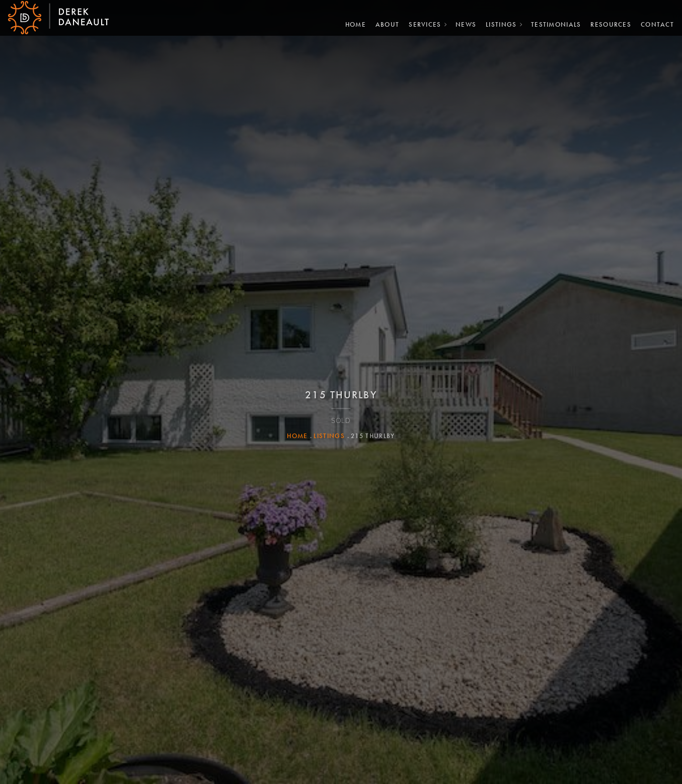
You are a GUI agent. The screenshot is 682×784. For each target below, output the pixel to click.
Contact (653, 23)
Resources (607, 23)
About (383, 23)
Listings (497, 23)
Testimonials (552, 23)
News (462, 23)
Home (352, 23)
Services (421, 23)
